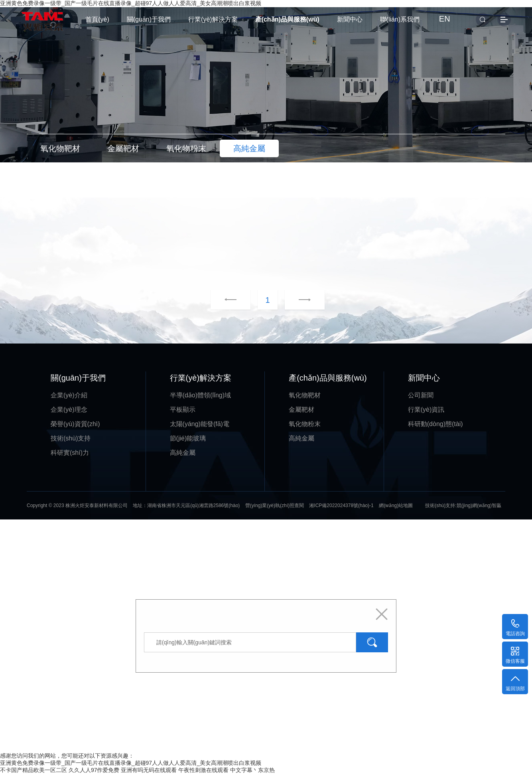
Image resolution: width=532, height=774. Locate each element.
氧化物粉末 (305, 424)
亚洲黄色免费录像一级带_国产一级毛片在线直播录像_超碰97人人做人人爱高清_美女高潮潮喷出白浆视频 (131, 763)
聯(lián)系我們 (400, 19)
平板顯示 (183, 410)
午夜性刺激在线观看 (203, 770)
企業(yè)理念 (69, 410)
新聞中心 (350, 19)
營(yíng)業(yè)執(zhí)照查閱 (275, 505)
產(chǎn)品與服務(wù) (287, 19)
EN (445, 19)
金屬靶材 (301, 410)
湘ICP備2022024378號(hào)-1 (341, 505)
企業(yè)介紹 (69, 395)
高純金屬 (183, 453)
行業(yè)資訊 (426, 410)
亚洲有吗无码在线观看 (149, 770)
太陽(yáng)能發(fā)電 (200, 424)
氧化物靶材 (305, 395)
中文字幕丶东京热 (252, 770)
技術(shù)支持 (71, 438)
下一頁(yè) (295, 300)
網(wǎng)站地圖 (396, 505)
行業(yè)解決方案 (213, 19)
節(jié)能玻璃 (188, 438)
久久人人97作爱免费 (94, 770)
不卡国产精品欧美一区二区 (33, 770)
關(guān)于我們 (149, 19)
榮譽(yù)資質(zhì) (75, 424)
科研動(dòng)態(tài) (435, 424)
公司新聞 (421, 395)
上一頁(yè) (231, 300)
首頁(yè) (97, 19)
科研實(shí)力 (70, 453)
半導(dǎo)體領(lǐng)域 (200, 395)
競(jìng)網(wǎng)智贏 (479, 505)
